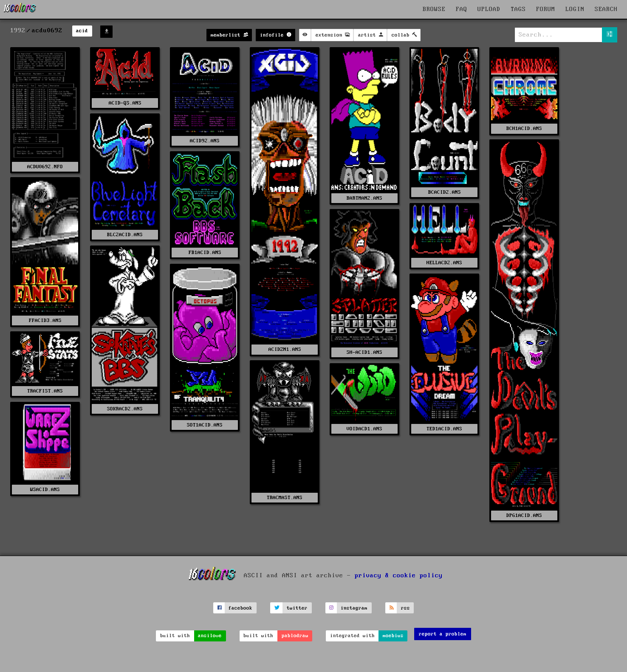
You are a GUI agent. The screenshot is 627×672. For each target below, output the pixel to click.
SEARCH (606, 9)
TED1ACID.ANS (444, 429)
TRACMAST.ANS (285, 498)
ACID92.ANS (205, 141)
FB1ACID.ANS (205, 253)
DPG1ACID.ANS (524, 515)
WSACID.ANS (45, 490)
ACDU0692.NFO (45, 167)
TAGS (518, 9)
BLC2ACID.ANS (125, 235)
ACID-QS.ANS (125, 103)
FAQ (462, 9)
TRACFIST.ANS (45, 391)
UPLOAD (489, 9)
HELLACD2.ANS (444, 263)
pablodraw (295, 636)
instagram (354, 608)
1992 (18, 31)
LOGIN (575, 9)
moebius (393, 636)
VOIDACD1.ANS (364, 429)
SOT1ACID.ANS (205, 425)
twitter (297, 608)
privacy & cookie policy (399, 576)
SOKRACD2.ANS (125, 409)
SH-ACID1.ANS (364, 352)
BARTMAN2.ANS (364, 198)
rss (405, 608)
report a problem (443, 634)
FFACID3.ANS (45, 320)
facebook (240, 608)
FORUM (546, 9)
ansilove (210, 636)
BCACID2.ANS (445, 192)
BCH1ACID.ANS (524, 128)
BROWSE (434, 9)
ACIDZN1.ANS (285, 349)
